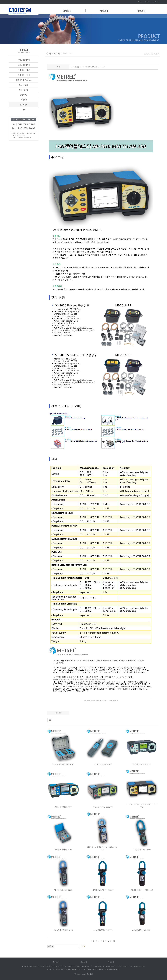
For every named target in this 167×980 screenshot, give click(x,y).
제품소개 (141, 11)
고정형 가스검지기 (24, 65)
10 (114, 941)
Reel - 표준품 (24, 85)
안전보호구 (24, 95)
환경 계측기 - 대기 (24, 75)
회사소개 (67, 11)
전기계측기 (24, 105)
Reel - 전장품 (24, 90)
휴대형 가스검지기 (24, 60)
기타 (24, 110)
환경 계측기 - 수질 (24, 70)
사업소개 (104, 11)
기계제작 (24, 100)
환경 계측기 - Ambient (24, 80)
